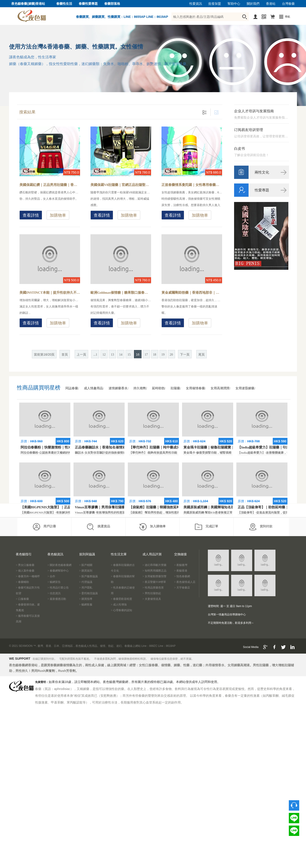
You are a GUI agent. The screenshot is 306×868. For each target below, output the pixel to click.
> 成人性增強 (119, 605)
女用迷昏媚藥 (245, 388)
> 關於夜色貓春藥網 (59, 565)
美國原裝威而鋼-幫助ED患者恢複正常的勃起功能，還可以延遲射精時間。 (231, 513)
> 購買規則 (86, 571)
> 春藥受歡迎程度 (121, 599)
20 (171, 355)
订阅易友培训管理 (249, 130)
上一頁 (81, 355)
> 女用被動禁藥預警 (154, 576)
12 (104, 355)
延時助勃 (158, 388)
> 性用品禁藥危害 (153, 588)
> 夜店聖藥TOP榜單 (154, 582)
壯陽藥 (175, 388)
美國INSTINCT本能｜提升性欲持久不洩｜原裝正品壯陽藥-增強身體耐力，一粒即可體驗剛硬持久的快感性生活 (50, 293)
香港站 (271, 4)
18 (155, 355)
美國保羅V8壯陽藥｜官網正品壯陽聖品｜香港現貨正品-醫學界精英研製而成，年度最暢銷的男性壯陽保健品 (121, 185)
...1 (95, 355)
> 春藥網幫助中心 (58, 571)
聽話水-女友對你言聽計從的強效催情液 (100, 453)
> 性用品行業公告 (58, 588)
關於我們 (253, 4)
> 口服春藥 (22, 599)
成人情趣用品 (93, 388)
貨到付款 (261, 527)
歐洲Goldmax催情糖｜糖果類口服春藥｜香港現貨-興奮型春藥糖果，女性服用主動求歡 (121, 293)
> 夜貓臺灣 (181, 565)
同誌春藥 (72, 388)
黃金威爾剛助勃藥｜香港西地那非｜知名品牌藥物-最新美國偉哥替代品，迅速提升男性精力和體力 (192, 293)
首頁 (65, 355)
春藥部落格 (112, 4)
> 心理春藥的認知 (121, 610)
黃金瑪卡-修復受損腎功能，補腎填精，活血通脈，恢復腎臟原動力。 (228, 453)
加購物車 (58, 215)
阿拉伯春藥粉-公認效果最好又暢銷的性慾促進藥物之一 (56, 453)
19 (163, 355)
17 (146, 355)
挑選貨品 (98, 527)
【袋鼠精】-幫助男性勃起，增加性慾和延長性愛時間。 (165, 513)
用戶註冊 (44, 527)
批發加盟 (215, 4)
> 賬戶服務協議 (88, 576)
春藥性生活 (64, 4)
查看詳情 (31, 215)
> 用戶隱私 (86, 588)
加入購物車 (152, 527)
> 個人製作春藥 (25, 571)
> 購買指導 (86, 599)
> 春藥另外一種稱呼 (28, 576)
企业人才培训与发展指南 (254, 111)
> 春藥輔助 (22, 582)
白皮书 (240, 149)
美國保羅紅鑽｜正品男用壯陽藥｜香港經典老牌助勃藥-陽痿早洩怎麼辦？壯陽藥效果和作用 (50, 185)
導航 (287, 17)
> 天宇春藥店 (182, 588)
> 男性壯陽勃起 (152, 593)
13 (112, 355)
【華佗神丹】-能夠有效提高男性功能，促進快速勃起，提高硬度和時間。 (177, 453)
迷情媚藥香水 (118, 388)
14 (121, 355)
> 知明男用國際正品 (154, 571)
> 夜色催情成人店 (185, 582)
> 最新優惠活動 (57, 599)
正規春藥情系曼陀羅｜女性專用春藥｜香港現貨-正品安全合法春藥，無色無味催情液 (192, 185)
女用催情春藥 (195, 388)
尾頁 (202, 355)
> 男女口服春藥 (25, 565)
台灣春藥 (288, 4)
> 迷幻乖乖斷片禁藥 (154, 565)
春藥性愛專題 (88, 4)
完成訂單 (206, 527)
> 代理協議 (86, 582)
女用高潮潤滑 (220, 388)
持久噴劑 (140, 388)
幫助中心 (234, 4)
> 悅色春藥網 (182, 576)
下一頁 (185, 355)
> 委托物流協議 (88, 593)
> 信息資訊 (54, 593)
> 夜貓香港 (181, 571)
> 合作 (51, 576)
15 (129, 355)
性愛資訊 (196, 4)
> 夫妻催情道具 (152, 599)
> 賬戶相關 (86, 565)
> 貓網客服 (86, 605)
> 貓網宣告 (54, 582)
